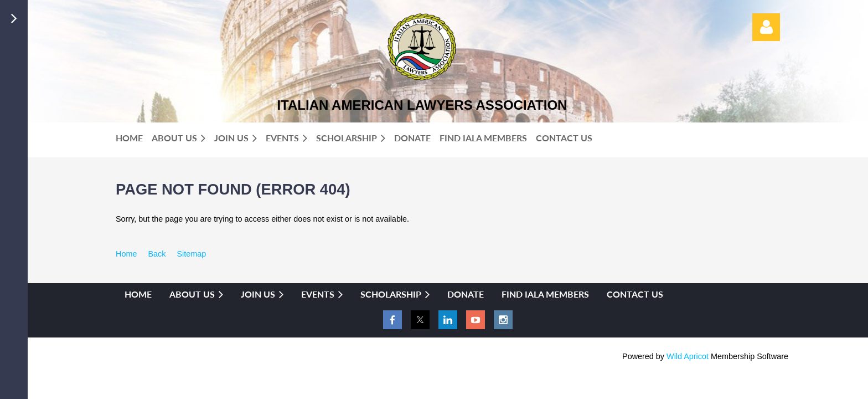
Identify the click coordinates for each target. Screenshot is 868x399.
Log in (766, 27)
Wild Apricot (688, 356)
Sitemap (191, 254)
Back (157, 254)
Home (126, 254)
